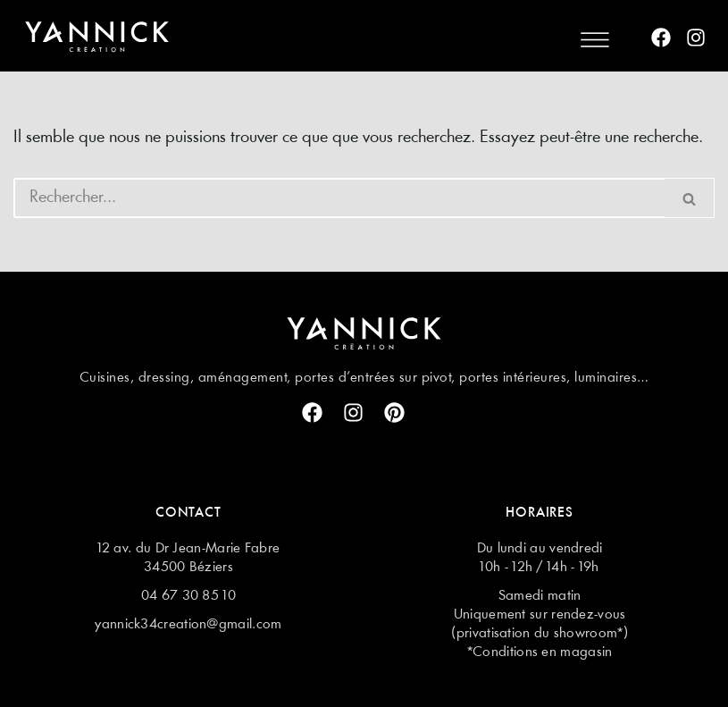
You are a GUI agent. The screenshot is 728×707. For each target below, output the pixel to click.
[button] (594, 39)
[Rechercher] (339, 198)
